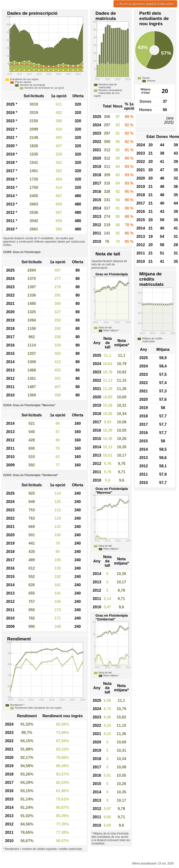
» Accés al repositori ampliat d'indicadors (145, 4)
